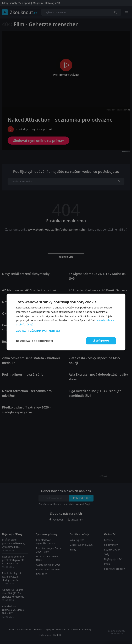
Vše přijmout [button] (100, 341)
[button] (66, 331)
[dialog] (66, 322)
